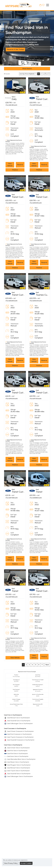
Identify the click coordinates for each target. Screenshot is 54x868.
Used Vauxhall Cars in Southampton (19, 721)
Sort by (27, 74)
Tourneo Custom (44, 295)
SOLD (7, 571)
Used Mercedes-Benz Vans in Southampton (21, 759)
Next (47, 665)
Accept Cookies (26, 863)
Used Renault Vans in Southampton (19, 768)
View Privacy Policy (11, 863)
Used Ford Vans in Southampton (17, 753)
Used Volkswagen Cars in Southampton (20, 723)
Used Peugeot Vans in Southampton (19, 765)
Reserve (20, 165)
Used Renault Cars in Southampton (18, 718)
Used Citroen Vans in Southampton (18, 748)
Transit (39, 492)
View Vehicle (10, 165)
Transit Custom (43, 99)
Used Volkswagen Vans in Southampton (20, 776)
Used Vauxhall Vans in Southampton (19, 774)
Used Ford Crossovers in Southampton (19, 734)
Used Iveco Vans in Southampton (18, 756)
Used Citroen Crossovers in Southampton (20, 731)
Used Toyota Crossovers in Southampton (20, 737)
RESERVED (33, 571)
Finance (15, 170)
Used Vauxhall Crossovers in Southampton (21, 740)
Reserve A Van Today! (15, 49)
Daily (14, 99)
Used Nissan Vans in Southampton (18, 762)
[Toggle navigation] (48, 5)
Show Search (27, 69)
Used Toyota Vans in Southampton (18, 771)
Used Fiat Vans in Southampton (17, 751)
